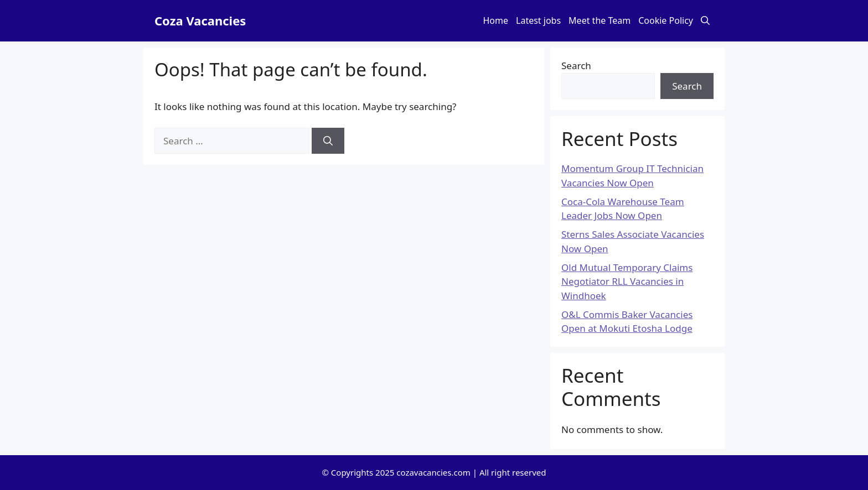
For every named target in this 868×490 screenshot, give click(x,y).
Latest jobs (538, 20)
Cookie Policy (666, 20)
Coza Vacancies (200, 20)
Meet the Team (600, 20)
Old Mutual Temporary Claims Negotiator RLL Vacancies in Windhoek (627, 282)
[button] (705, 21)
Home (496, 20)
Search (576, 66)
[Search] (328, 141)
